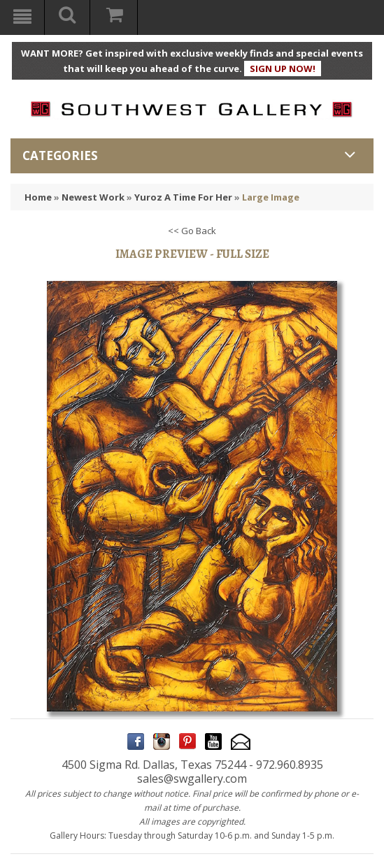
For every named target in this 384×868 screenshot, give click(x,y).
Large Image (271, 197)
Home (38, 197)
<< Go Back (192, 231)
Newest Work (93, 197)
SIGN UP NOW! (283, 68)
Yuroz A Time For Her (183, 197)
